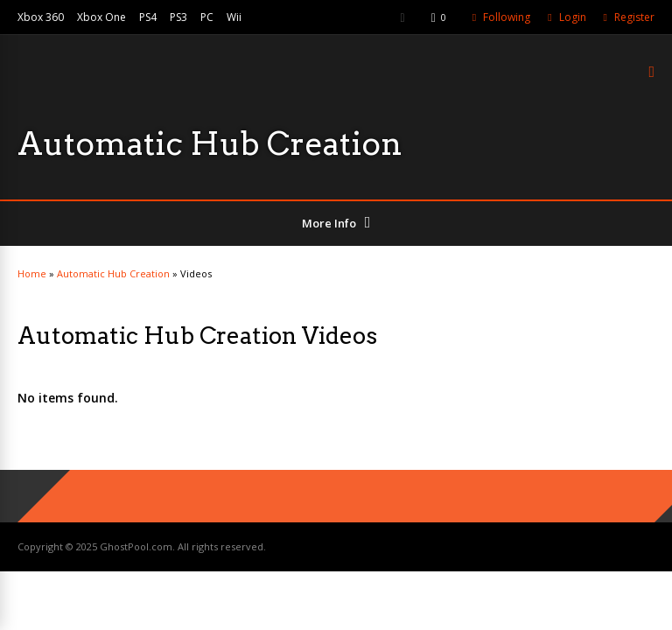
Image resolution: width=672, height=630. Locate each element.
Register (634, 17)
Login (573, 17)
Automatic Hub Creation (113, 273)
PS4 (148, 17)
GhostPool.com (136, 546)
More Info (329, 223)
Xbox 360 (41, 17)
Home (32, 273)
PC (207, 17)
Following (507, 17)
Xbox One (101, 17)
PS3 (178, 17)
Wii (234, 17)
